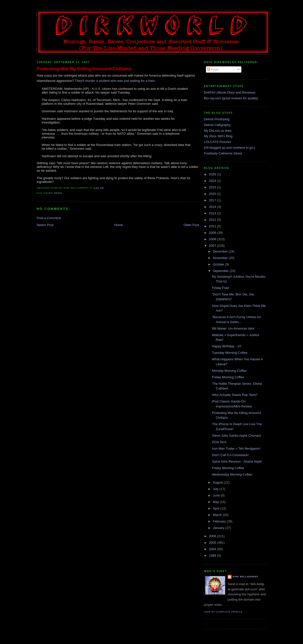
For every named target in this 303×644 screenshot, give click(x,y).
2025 (213, 174)
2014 (213, 207)
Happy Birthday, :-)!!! (227, 346)
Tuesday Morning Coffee (230, 353)
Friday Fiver (221, 288)
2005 (213, 543)
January (219, 528)
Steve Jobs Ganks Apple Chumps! (236, 436)
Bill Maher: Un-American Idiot (233, 328)
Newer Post (45, 225)
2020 (213, 194)
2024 (213, 181)
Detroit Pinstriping (217, 119)
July (216, 489)
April (217, 508)
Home (119, 225)
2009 (213, 233)
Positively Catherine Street (223, 153)
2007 (213, 246)
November (221, 258)
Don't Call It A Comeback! (230, 455)
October (219, 264)
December (221, 251)
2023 (213, 187)
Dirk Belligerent (245, 577)
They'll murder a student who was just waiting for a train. (115, 81)
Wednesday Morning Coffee (232, 474)
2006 (213, 536)
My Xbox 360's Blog (218, 136)
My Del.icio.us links (218, 131)
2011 (213, 226)
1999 (213, 556)
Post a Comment (49, 218)
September (221, 271)
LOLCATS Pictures (218, 142)
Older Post (191, 225)
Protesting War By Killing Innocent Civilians (84, 69)
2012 (213, 220)
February (220, 521)
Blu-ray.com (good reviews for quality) (231, 98)
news (58, 193)
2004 (213, 549)
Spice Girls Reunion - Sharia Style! (237, 461)
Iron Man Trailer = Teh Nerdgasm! (236, 449)
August (218, 482)
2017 (213, 200)
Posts (213, 69)
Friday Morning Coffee (228, 377)
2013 (213, 213)
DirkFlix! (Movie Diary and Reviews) (230, 92)
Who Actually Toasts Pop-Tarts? (235, 395)
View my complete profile (223, 612)
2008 (213, 239)
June (217, 495)
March (218, 515)
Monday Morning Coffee (229, 371)
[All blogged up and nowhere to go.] (229, 148)
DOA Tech (219, 442)
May (216, 502)
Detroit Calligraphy (217, 125)
